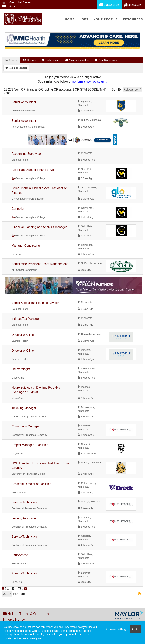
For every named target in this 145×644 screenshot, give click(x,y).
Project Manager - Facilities (30, 445)
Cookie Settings (117, 629)
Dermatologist (21, 369)
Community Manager (26, 426)
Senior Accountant (24, 102)
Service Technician (24, 502)
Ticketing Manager (24, 408)
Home (70, 19)
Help (9, 613)
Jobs (84, 19)
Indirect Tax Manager (26, 319)
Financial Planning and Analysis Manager (39, 227)
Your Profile (106, 19)
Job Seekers (109, 5)
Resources (133, 19)
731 (21, 589)
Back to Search (16, 68)
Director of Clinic (23, 335)
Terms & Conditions (35, 613)
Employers (133, 5)
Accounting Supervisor (27, 154)
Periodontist (20, 555)
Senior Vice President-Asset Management (40, 264)
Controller (18, 209)
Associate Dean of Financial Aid (33, 170)
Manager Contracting (26, 246)
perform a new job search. (90, 82)
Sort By (117, 89)
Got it (136, 629)
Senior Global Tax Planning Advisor (35, 303)
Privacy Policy (14, 619)
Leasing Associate (24, 518)
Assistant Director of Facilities (31, 484)
